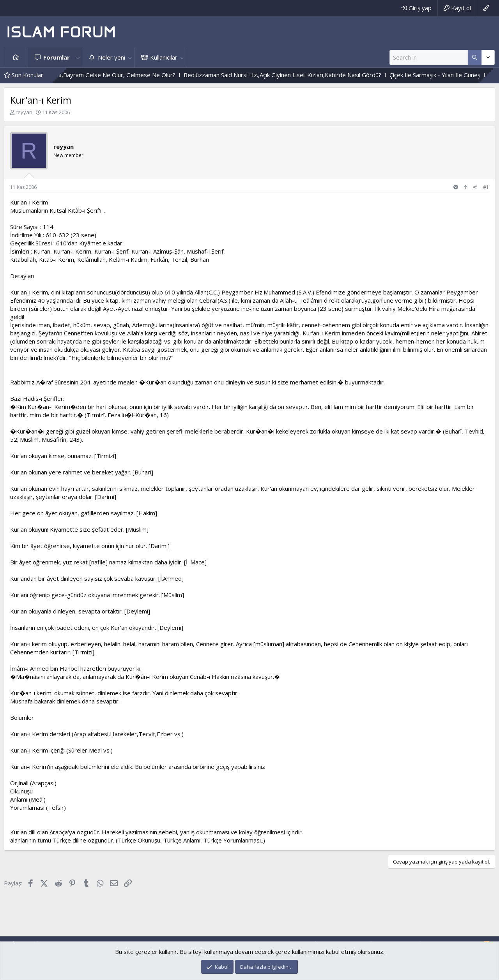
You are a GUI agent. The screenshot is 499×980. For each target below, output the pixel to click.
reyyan (24, 112)
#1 (486, 187)
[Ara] (429, 57)
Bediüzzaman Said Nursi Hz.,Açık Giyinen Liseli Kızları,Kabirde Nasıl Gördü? (299, 75)
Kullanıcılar (164, 57)
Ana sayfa (16, 57)
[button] (78, 57)
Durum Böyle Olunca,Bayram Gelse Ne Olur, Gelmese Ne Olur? (108, 75)
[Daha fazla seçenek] (475, 57)
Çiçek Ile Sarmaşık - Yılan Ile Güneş (451, 75)
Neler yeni (111, 57)
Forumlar (57, 57)
